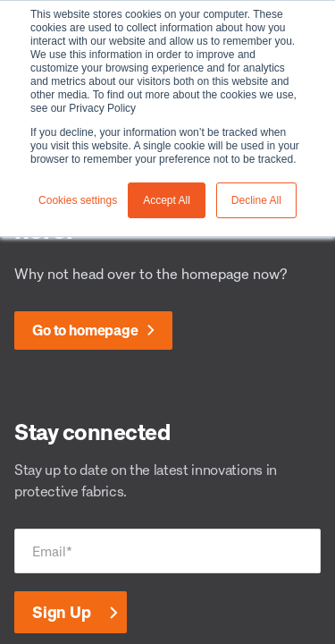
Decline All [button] (256, 200)
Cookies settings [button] (78, 200)
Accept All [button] (167, 200)
